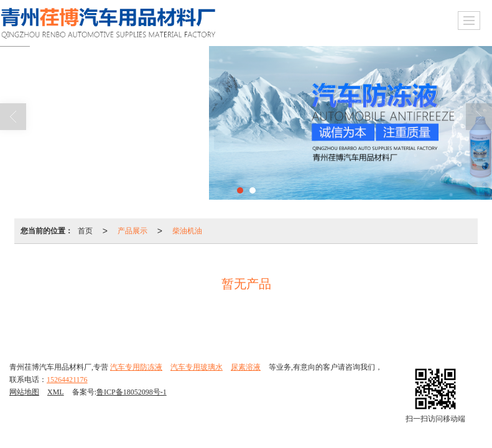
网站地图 (24, 392)
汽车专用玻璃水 (197, 367)
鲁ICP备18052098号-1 (132, 392)
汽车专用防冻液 (136, 367)
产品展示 (132, 231)
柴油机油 (187, 231)
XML (56, 392)
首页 (85, 231)
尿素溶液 (246, 367)
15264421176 (67, 380)
